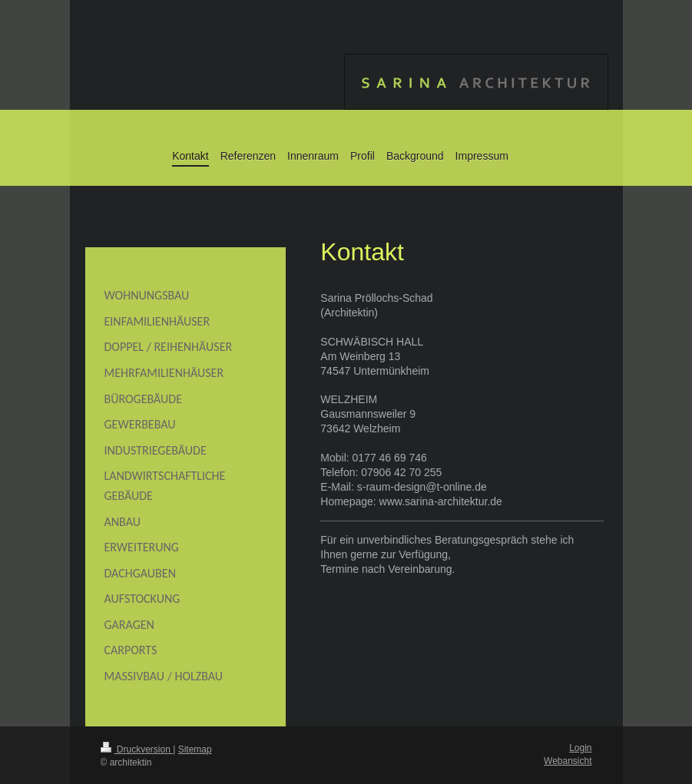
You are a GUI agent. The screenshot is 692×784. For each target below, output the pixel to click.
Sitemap (195, 749)
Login (580, 748)
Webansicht (568, 761)
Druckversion (137, 749)
